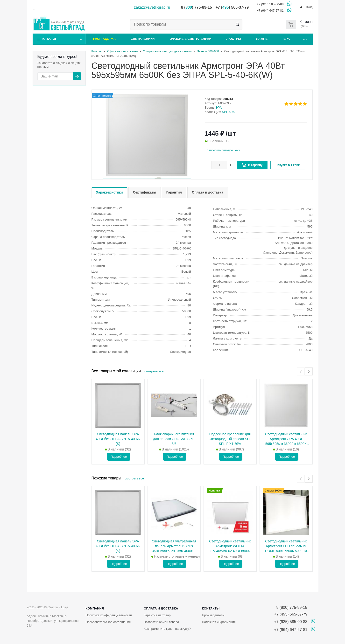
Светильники (143, 39)
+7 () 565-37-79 (232, 7)
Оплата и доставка (161, 608)
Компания (95, 608)
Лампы (262, 39)
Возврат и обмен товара (161, 622)
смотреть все (154, 371)
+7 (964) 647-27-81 (270, 10)
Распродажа (105, 39)
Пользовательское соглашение (108, 622)
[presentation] (301, 371)
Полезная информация (219, 622)
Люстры (234, 39)
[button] (147, 179)
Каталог (50, 39)
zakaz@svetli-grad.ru (152, 7)
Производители (213, 615)
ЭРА (219, 107)
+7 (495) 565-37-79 (291, 614)
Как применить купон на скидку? (167, 629)
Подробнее (119, 457)
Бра (287, 39)
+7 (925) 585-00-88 (270, 4)
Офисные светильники (190, 39)
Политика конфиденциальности (109, 615)
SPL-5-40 (229, 112)
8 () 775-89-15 (197, 7)
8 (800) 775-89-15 (291, 607)
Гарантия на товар (157, 615)
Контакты (211, 608)
